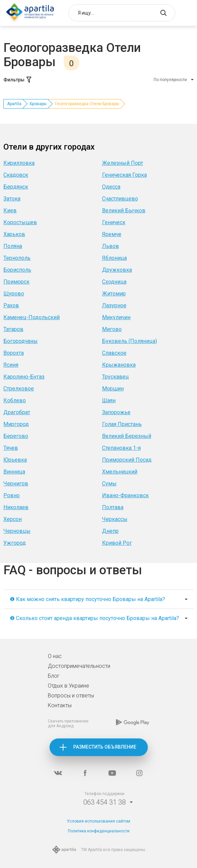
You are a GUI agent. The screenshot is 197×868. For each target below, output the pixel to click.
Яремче (112, 234)
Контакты (60, 705)
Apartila (14, 104)
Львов (111, 246)
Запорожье (116, 412)
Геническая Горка (124, 175)
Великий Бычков (124, 210)
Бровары (38, 104)
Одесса (111, 187)
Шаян (109, 400)
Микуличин (116, 317)
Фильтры (18, 80)
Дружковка (117, 270)
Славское (114, 353)
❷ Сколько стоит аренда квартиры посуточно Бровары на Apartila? (94, 618)
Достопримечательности (79, 666)
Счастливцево (120, 199)
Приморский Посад (127, 460)
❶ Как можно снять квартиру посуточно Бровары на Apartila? (87, 599)
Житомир (114, 294)
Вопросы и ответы (71, 696)
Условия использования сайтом (98, 821)
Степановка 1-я (121, 448)
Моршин (113, 389)
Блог (54, 676)
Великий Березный (127, 436)
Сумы (109, 484)
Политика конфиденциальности (99, 831)
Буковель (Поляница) (130, 341)
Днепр (110, 531)
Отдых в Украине (68, 686)
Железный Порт (123, 163)
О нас (55, 656)
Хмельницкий (120, 472)
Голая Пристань (122, 424)
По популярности (170, 80)
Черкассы (115, 519)
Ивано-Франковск (125, 495)
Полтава (113, 507)
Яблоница (114, 258)
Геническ (114, 222)
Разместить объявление (105, 747)
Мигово (112, 329)
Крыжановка (119, 365)
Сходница (114, 282)
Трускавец (115, 377)
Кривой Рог (117, 543)
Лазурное (114, 305)
